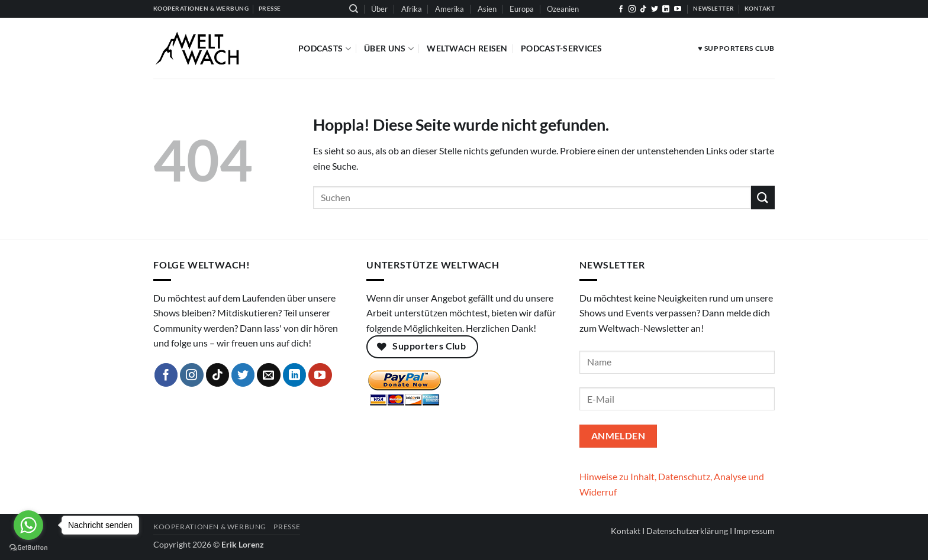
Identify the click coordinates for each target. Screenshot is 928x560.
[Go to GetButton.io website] (28, 548)
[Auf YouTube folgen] (678, 9)
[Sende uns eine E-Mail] (269, 375)
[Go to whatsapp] (28, 525)
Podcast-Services (562, 48)
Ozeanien (563, 9)
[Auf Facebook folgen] (621, 9)
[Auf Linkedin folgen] (666, 9)
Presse (287, 527)
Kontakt (626, 531)
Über (379, 9)
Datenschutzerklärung (687, 531)
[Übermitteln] (763, 197)
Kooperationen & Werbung (210, 527)
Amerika (449, 9)
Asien (487, 9)
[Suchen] (354, 9)
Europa (522, 9)
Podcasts (325, 49)
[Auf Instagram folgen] (632, 9)
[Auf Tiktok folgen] (643, 9)
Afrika (412, 9)
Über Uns (389, 49)
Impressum (754, 531)
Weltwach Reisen (467, 48)
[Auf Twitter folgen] (655, 9)
